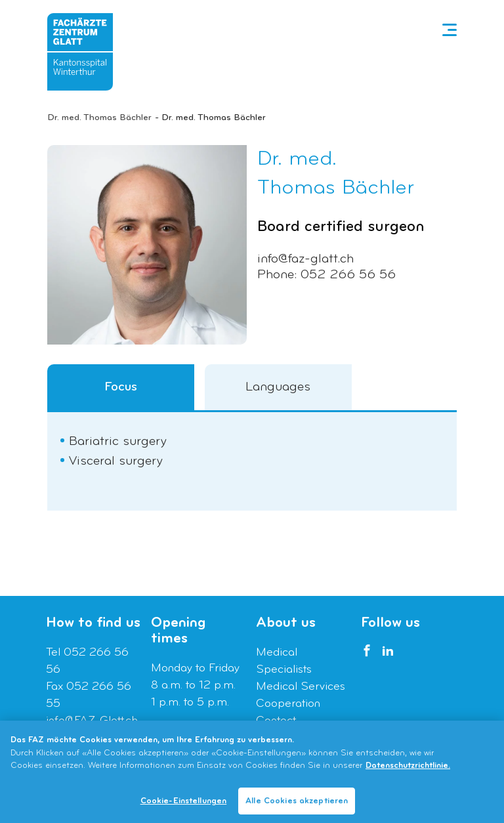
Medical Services (301, 687)
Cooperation (288, 704)
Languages (278, 387)
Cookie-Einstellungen (184, 804)
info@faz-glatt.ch (305, 259)
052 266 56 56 (348, 275)
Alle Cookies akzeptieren (297, 804)
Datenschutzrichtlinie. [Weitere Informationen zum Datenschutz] (408, 769)
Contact (276, 721)
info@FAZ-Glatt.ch (92, 721)
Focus (121, 387)
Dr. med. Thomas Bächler (99, 118)
